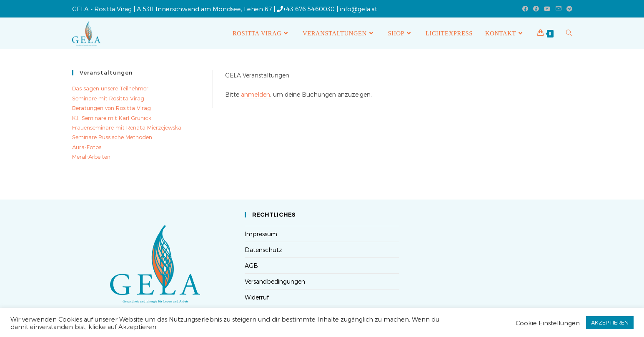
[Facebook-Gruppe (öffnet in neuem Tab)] (536, 9)
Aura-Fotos (87, 147)
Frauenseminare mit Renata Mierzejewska (127, 127)
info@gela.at (358, 9)
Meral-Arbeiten (91, 157)
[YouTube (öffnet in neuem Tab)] (547, 9)
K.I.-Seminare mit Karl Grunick (112, 118)
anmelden (256, 94)
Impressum (261, 234)
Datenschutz (263, 250)
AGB (251, 266)
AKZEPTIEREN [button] (610, 322)
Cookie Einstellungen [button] (548, 323)
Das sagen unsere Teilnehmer (110, 88)
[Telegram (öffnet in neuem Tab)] (568, 9)
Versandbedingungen (275, 281)
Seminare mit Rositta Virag (108, 98)
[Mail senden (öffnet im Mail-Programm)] (559, 9)
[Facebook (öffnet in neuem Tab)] (525, 9)
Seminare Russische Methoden (112, 137)
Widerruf (257, 297)
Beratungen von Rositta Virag (112, 108)
